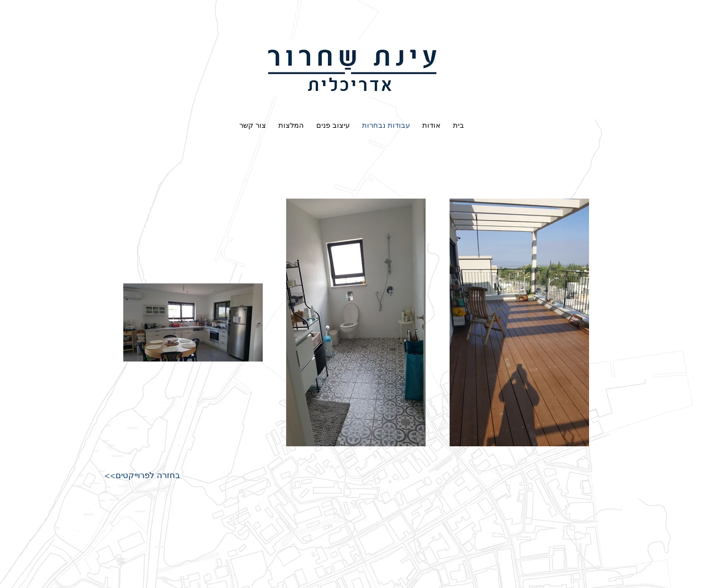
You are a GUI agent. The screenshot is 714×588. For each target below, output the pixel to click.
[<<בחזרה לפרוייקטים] (142, 476)
